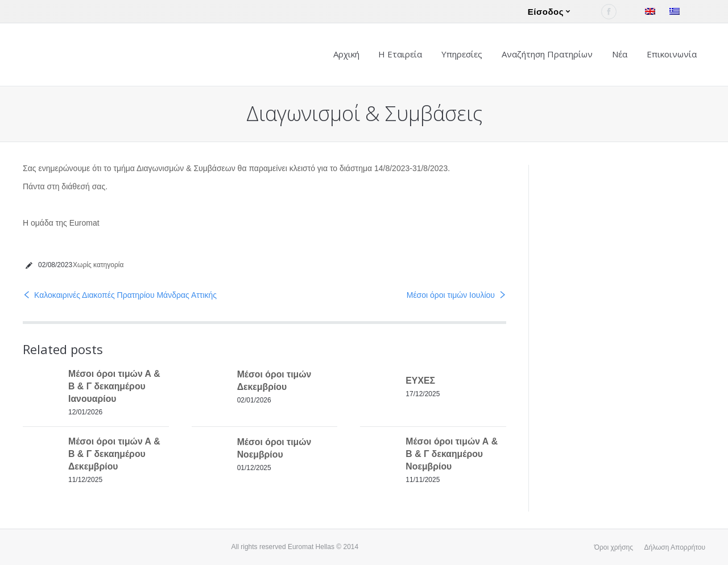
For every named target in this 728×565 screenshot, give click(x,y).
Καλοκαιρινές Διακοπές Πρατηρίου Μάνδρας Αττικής (125, 295)
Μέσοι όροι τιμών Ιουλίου (451, 295)
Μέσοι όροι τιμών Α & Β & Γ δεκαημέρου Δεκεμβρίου (114, 454)
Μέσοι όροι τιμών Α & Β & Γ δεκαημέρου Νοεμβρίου (452, 454)
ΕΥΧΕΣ (420, 381)
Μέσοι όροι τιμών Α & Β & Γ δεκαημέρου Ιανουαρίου (114, 386)
